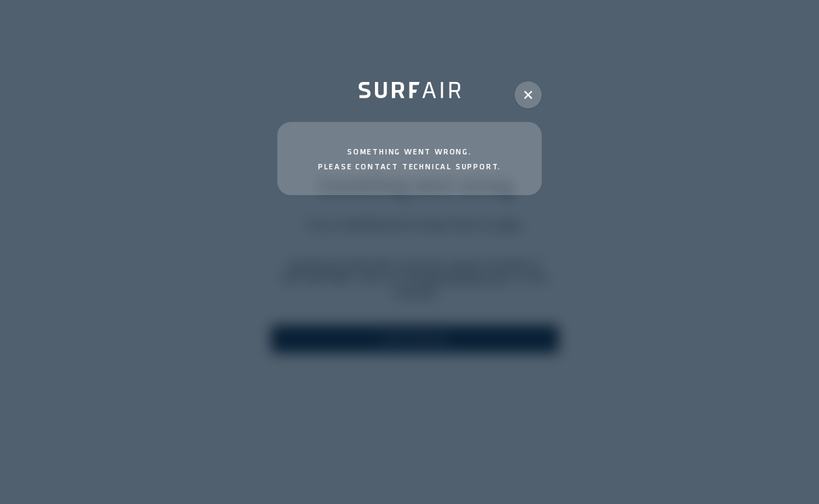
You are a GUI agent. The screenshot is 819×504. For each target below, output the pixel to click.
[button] (528, 95)
